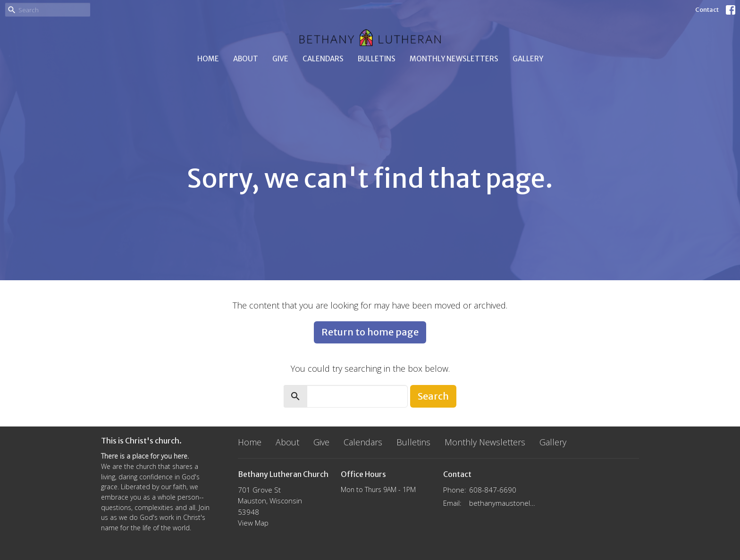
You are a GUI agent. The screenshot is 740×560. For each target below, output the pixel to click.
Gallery (528, 59)
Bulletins (377, 59)
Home (208, 59)
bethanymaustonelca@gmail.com (503, 503)
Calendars (323, 59)
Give (280, 59)
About (246, 59)
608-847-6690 (493, 490)
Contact (707, 10)
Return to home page (370, 332)
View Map (253, 523)
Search (433, 396)
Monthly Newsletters (454, 59)
